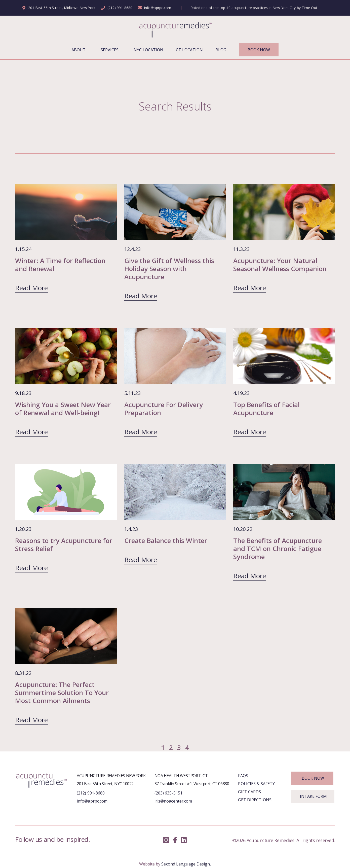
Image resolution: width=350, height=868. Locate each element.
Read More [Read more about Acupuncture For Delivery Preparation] (141, 432)
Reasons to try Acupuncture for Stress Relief (64, 545)
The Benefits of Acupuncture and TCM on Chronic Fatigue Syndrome (278, 549)
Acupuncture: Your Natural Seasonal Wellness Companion (280, 265)
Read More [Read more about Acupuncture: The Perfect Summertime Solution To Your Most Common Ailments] (31, 720)
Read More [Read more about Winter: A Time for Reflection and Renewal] (31, 288)
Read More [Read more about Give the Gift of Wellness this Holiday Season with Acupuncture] (141, 296)
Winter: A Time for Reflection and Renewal (60, 265)
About (80, 50)
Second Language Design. (186, 864)
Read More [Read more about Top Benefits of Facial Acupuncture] (250, 432)
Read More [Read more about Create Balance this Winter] (141, 560)
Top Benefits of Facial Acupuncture (266, 409)
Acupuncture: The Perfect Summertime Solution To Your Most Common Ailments (62, 693)
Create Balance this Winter (166, 540)
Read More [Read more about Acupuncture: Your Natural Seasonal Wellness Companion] (250, 288)
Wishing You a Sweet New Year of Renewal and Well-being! (63, 409)
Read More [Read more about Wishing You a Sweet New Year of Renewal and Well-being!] (31, 432)
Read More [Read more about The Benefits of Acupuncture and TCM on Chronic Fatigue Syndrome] (250, 576)
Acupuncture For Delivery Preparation (164, 409)
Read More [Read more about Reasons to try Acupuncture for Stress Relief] (31, 568)
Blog (221, 50)
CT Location (189, 50)
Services (111, 50)
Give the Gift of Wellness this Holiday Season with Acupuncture (169, 269)
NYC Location (148, 50)
